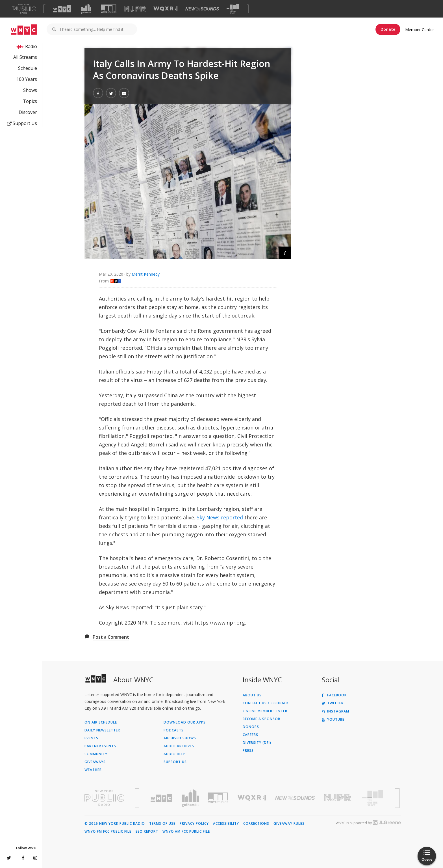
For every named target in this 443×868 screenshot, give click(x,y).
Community (96, 754)
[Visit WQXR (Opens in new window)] (165, 9)
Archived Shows (180, 738)
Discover (28, 112)
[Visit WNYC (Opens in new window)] (62, 9)
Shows (30, 90)
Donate (388, 29)
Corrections (256, 824)
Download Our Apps (185, 722)
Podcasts (174, 730)
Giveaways (95, 762)
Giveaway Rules (289, 824)
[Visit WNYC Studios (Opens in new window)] (109, 9)
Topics (30, 101)
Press (248, 751)
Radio (31, 46)
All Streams (25, 57)
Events (91, 738)
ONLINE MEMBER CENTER (265, 711)
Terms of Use (162, 824)
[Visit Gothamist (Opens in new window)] (86, 9)
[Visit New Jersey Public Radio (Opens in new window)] (338, 798)
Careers (250, 735)
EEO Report (147, 832)
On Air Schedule (101, 722)
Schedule (28, 68)
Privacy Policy (194, 824)
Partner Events (100, 746)
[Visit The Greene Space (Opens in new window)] (233, 9)
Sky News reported (220, 517)
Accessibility (226, 824)
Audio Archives (179, 746)
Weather (93, 770)
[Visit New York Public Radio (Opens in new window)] (104, 798)
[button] (285, 253)
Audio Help (175, 754)
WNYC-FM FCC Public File (108, 832)
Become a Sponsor (261, 719)
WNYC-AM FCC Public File (186, 832)
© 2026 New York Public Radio (115, 824)
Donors (251, 727)
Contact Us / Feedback (266, 703)
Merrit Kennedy (146, 274)
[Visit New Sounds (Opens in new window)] (202, 9)
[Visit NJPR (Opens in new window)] (135, 9)
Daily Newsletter (102, 730)
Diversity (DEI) (257, 743)
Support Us (22, 123)
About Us (252, 695)
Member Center (420, 30)
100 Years (27, 79)
